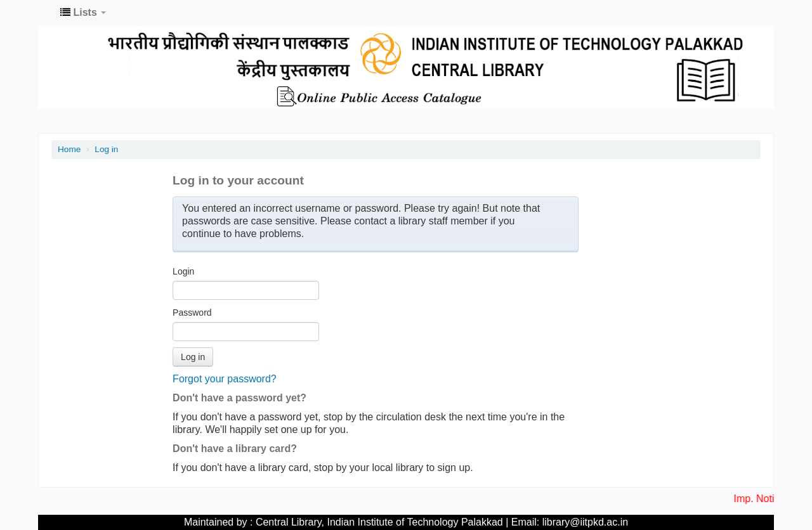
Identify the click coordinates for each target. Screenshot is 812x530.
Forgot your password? (225, 379)
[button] (83, 13)
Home (69, 149)
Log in (106, 149)
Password (192, 313)
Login (183, 271)
